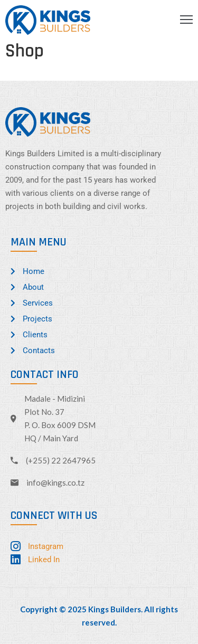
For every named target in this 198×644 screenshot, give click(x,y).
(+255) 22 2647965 (61, 460)
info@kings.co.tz (55, 482)
